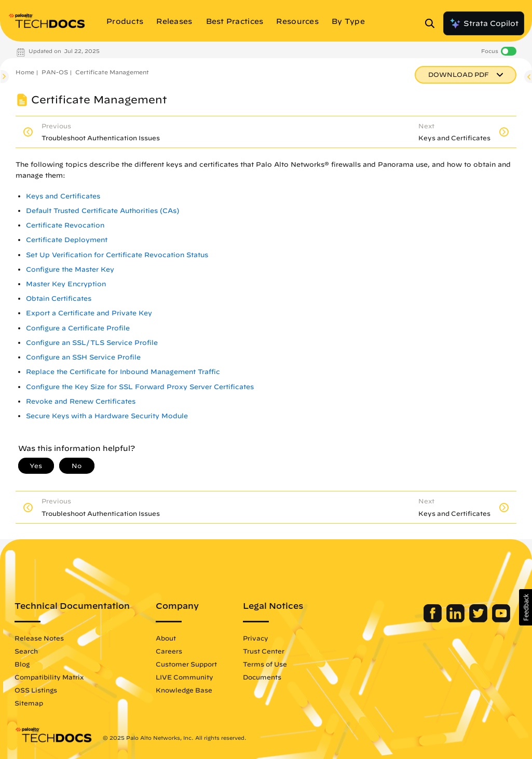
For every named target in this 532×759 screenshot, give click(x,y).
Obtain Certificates (59, 298)
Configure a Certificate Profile (78, 328)
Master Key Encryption (66, 284)
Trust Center (264, 651)
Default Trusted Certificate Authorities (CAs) (103, 211)
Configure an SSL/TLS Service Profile (92, 343)
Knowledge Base (184, 690)
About (166, 638)
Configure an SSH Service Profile (83, 357)
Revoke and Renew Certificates (81, 401)
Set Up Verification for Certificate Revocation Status (117, 255)
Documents (262, 677)
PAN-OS (55, 72)
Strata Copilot (484, 23)
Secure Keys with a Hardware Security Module (107, 416)
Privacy (256, 638)
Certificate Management (112, 72)
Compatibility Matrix (49, 677)
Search (26, 651)
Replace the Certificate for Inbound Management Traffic (123, 372)
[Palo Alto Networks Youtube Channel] (501, 620)
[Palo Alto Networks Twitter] (479, 620)
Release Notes (39, 638)
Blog (22, 664)
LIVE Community (185, 677)
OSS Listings (36, 690)
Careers (169, 651)
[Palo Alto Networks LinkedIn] (456, 620)
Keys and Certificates (63, 196)
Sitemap (29, 703)
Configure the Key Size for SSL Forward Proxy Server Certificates (140, 387)
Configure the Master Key (70, 269)
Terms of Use (265, 664)
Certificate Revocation (65, 225)
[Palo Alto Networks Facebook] (434, 620)
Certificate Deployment (67, 240)
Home (25, 72)
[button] (526, 607)
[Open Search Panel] (433, 23)
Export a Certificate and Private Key (89, 313)
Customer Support (186, 664)
